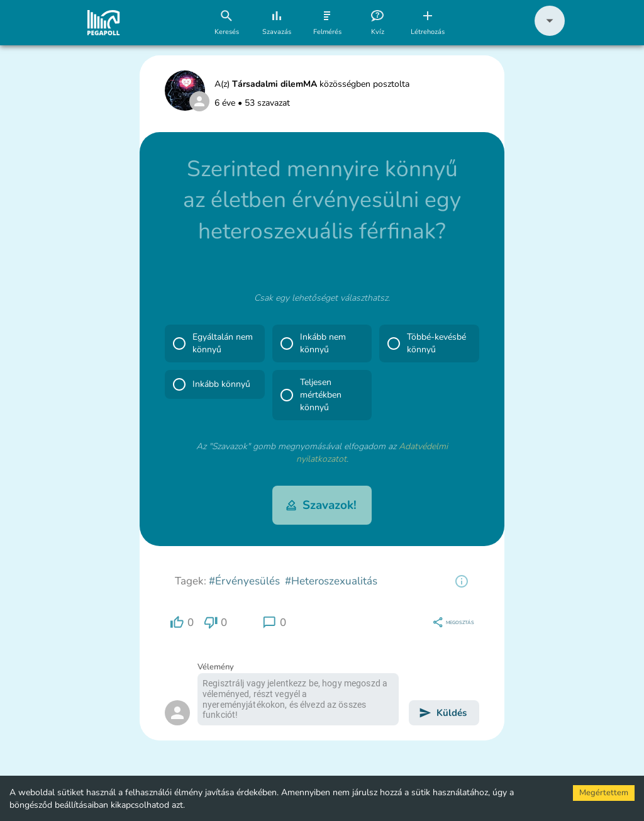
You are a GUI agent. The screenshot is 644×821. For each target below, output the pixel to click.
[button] (550, 33)
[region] (462, 581)
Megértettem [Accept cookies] (604, 793)
